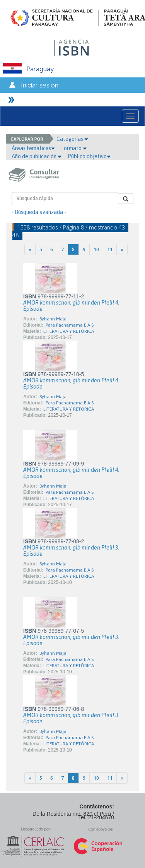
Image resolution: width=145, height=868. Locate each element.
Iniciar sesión (40, 85)
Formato (74, 148)
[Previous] (30, 249)
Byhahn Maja (53, 319)
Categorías (72, 139)
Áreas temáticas (33, 148)
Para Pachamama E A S (70, 325)
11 (110, 249)
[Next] (122, 249)
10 (96, 249)
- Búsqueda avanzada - (39, 212)
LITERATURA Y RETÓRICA (69, 331)
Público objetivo (89, 156)
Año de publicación (37, 156)
